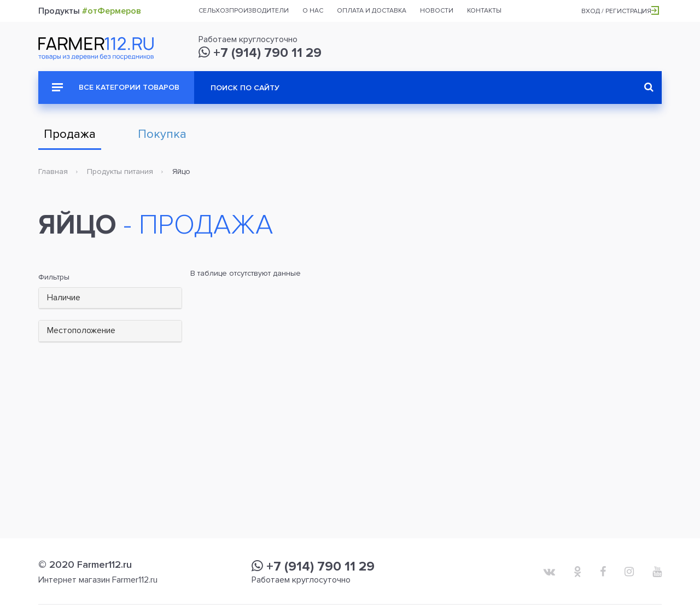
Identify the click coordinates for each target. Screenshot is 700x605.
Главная (53, 171)
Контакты (484, 11)
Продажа (70, 134)
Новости (437, 11)
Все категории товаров (116, 87)
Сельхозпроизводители (244, 11)
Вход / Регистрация (620, 11)
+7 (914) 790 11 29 (260, 53)
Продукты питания (120, 171)
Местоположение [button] (81, 330)
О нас (313, 11)
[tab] (110, 298)
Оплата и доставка (372, 11)
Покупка (162, 134)
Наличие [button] (64, 298)
